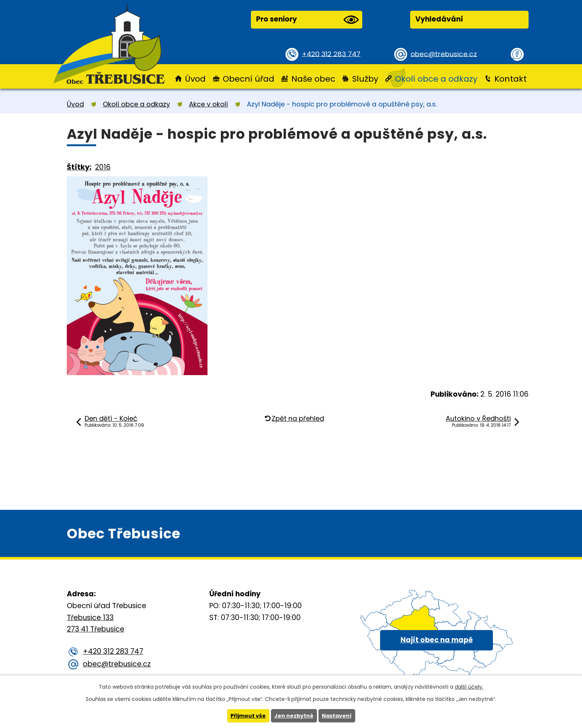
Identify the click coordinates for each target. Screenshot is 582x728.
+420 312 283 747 (332, 54)
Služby (365, 79)
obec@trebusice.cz (445, 54)
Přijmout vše (248, 716)
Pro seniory (307, 20)
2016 (103, 167)
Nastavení (337, 716)
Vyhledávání (439, 19)
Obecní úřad (249, 79)
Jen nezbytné (294, 716)
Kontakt (511, 79)
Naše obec (313, 79)
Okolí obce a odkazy (436, 79)
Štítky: (79, 167)
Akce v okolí (208, 104)
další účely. (469, 687)
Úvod (195, 79)
